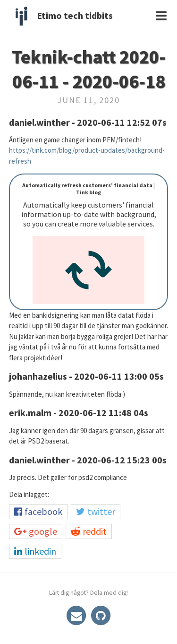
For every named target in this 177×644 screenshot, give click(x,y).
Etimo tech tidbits (75, 15)
